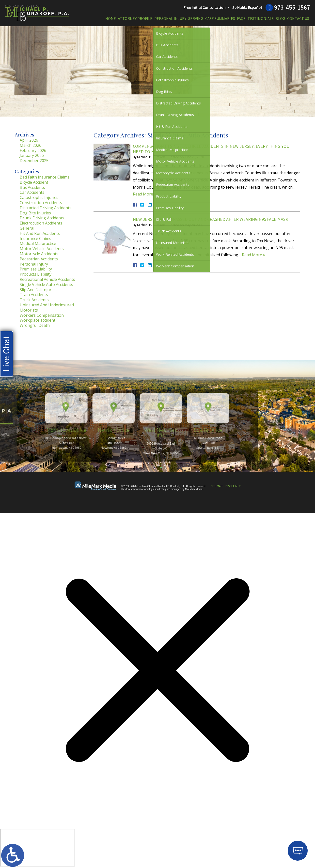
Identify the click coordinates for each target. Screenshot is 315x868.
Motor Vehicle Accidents (42, 249)
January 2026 (32, 155)
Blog (280, 18)
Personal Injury (170, 18)
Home (111, 18)
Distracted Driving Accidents (46, 208)
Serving (196, 18)
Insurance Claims (35, 239)
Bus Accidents (32, 187)
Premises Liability (36, 269)
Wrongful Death (35, 325)
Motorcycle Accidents (39, 254)
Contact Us (298, 18)
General (27, 228)
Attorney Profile (135, 18)
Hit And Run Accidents (40, 233)
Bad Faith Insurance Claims (45, 177)
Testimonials (261, 18)
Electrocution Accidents (41, 223)
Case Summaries (220, 18)
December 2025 (34, 161)
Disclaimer (233, 486)
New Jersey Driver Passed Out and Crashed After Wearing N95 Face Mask (211, 219)
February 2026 (33, 150)
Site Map (217, 486)
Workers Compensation (42, 315)
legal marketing (157, 489)
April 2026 (29, 140)
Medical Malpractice (38, 243)
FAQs (241, 18)
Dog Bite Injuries (35, 213)
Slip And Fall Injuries (38, 290)
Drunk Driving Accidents (42, 218)
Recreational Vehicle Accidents (47, 279)
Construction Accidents (41, 203)
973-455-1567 (292, 7)
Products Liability (36, 274)
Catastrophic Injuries (39, 197)
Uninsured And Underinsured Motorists (47, 307)
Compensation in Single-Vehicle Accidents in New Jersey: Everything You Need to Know (211, 149)
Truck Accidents (34, 300)
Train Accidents (34, 295)
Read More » (144, 194)
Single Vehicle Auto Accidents (46, 284)
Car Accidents (32, 192)
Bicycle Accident (34, 182)
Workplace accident (38, 320)
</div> (37, 848)
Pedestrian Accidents (39, 259)
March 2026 (31, 145)
